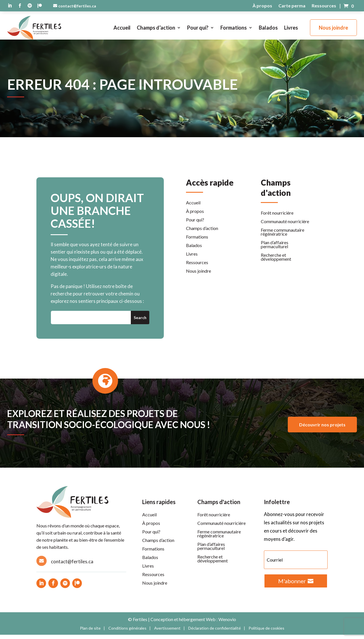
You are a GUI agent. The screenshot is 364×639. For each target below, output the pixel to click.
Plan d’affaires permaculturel (275, 249)
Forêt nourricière (277, 217)
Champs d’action (156, 28)
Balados (268, 28)
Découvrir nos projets (322, 429)
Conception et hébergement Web (183, 623)
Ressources (324, 6)
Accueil (122, 28)
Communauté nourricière (285, 226)
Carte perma (292, 6)
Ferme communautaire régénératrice (283, 237)
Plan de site (90, 633)
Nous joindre (333, 28)
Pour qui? (198, 28)
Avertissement (167, 633)
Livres (291, 28)
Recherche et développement (276, 262)
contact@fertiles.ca (77, 6)
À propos (262, 6)
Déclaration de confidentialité (215, 633)
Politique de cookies (266, 633)
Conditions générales (127, 633)
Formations (234, 28)
